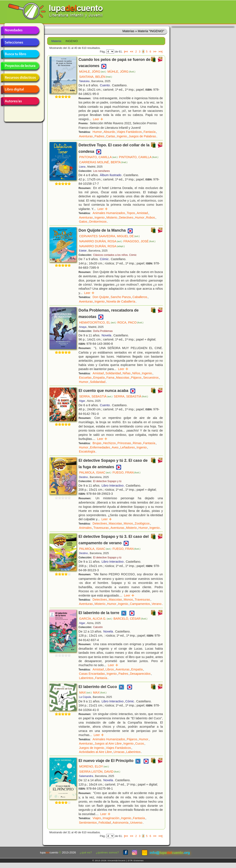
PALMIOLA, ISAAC (95, 472)
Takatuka (84, 81)
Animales (85, 528)
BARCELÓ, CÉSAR (130, 619)
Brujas (97, 443)
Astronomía (121, 823)
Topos (131, 213)
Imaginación (111, 818)
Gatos (83, 222)
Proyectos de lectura (20, 66)
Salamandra (86, 776)
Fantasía (150, 132)
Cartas (110, 136)
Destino (83, 477)
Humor (97, 132)
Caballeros (140, 297)
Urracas (119, 752)
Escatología (87, 451)
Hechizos (109, 443)
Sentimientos (88, 823)
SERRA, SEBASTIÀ (96, 396)
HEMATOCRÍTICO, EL (98, 322)
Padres (100, 136)
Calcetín (98, 627)
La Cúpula (85, 697)
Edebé (83, 251)
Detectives (126, 217)
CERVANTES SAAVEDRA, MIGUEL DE (109, 236)
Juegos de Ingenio (92, 748)
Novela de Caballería (121, 301)
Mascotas (123, 378)
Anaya (83, 327)
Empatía (99, 378)
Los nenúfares (101, 171)
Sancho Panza (121, 297)
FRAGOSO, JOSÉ (139, 241)
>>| (160, 52)
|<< (126, 52)
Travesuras (101, 528)
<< (132, 52)
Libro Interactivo (113, 486)
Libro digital (20, 90)
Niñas (127, 373)
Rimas (137, 443)
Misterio (112, 217)
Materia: (57, 41)
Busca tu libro (20, 54)
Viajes (97, 818)
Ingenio (122, 136)
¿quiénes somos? (107, 852)
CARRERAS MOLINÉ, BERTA (103, 162)
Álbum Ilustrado (111, 175)
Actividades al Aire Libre (95, 752)
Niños (136, 373)
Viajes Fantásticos (129, 132)
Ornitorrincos (98, 222)
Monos (128, 523)
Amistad (142, 213)
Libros (110, 669)
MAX (85, 693)
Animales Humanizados (109, 213)
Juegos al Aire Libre (108, 744)
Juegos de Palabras (142, 136)
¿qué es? (86, 852)
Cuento (105, 85)
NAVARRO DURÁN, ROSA (101, 241)
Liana (82, 167)
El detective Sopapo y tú (107, 481)
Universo (136, 823)
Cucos (140, 744)
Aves (115, 447)
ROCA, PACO (130, 322)
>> (155, 52)
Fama (110, 378)
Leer (98, 119)
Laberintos (86, 678)
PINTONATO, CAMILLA (98, 157)
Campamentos (140, 604)
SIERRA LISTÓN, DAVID (100, 772)
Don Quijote (101, 297)
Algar (82, 401)
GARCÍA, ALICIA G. (96, 619)
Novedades (20, 31)
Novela (107, 335)
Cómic (104, 259)
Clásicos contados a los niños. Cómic (115, 255)
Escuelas (85, 378)
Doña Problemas (103, 331)
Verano (157, 604)
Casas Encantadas (92, 674)
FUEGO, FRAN (126, 472)
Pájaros (136, 378)
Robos (151, 217)
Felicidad (105, 823)
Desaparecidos (140, 674)
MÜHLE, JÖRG (93, 72)
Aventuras (86, 136)
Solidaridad (113, 373)
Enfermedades (100, 447)
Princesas (124, 443)
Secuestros (151, 378)
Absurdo (109, 132)
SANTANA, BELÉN (96, 77)
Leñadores (128, 447)
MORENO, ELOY (94, 766)
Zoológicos (142, 523)
